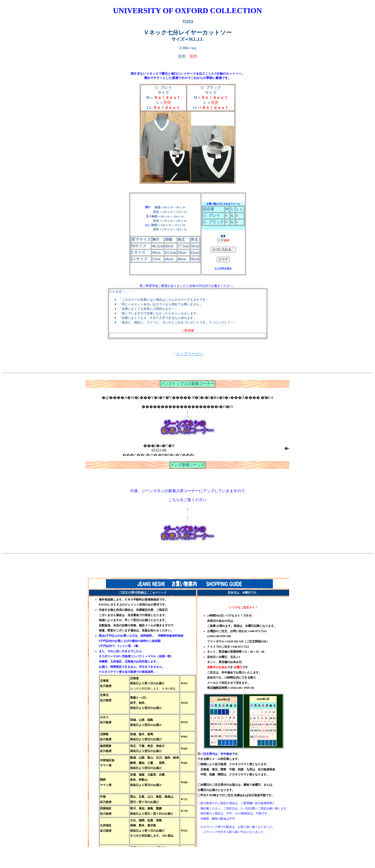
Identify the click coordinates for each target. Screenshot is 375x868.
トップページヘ (189, 354)
